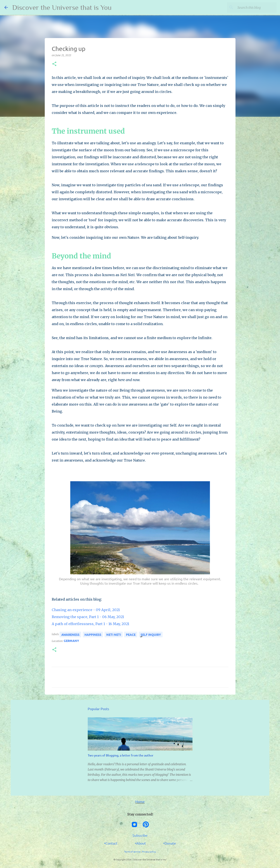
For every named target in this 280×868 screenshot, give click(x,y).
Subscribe (140, 835)
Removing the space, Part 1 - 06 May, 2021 (88, 617)
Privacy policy (149, 851)
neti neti (114, 634)
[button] (54, 64)
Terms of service (132, 851)
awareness (70, 634)
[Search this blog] (254, 7)
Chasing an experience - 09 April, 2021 (86, 610)
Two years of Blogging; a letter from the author (121, 755)
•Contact (111, 843)
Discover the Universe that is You (62, 7)
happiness (93, 634)
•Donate (170, 843)
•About (140, 843)
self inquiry (151, 634)
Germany (71, 641)
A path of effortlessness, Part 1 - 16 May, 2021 (90, 624)
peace (131, 634)
